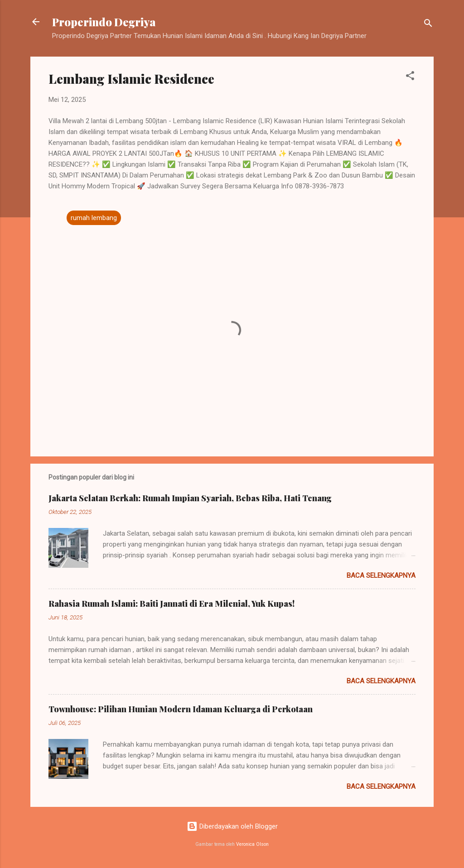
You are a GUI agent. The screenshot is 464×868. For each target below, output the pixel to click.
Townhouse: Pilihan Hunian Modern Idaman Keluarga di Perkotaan (181, 709)
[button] (410, 77)
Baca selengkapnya (381, 575)
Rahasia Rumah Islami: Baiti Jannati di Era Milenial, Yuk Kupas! (172, 604)
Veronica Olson (252, 844)
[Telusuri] (428, 25)
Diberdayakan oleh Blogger (232, 826)
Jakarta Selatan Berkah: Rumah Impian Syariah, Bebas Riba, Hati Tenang (190, 498)
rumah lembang (94, 218)
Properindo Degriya (104, 22)
